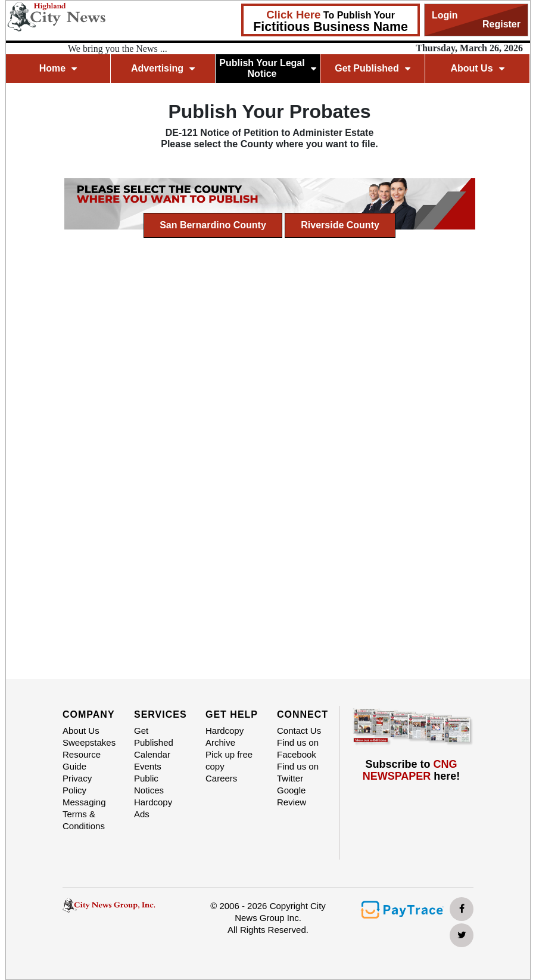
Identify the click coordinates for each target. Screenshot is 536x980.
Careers (221, 778)
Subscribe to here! (412, 770)
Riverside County (340, 225)
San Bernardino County (213, 225)
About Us (477, 68)
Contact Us (299, 731)
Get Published (373, 68)
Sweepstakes (89, 742)
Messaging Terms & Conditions (84, 814)
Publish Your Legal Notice (268, 68)
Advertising (163, 68)
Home (58, 68)
